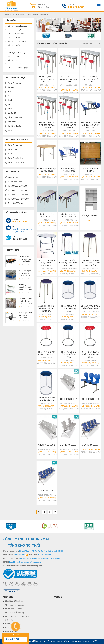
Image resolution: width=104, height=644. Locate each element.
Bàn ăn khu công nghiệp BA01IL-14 (69, 216)
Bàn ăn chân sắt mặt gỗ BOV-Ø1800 (47, 170)
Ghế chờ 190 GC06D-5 (47, 491)
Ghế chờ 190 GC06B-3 (69, 445)
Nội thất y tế (11, 60)
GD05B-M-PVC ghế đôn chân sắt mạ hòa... (69, 355)
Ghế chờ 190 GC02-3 (90, 399)
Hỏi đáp (8, 628)
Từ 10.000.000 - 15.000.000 (17, 199)
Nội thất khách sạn (14, 56)
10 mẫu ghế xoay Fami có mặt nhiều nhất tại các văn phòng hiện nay (25, 318)
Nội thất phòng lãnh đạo (16, 26)
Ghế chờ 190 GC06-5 (47, 445)
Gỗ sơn (10, 87)
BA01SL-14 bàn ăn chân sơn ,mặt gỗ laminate (90, 79)
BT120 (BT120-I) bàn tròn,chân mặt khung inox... (47, 263)
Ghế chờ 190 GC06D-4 (91, 445)
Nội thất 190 (12, 150)
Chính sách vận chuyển (15, 605)
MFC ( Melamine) (13, 83)
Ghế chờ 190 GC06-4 (69, 399)
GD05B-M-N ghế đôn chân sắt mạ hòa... (47, 353)
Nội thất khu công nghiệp (17, 68)
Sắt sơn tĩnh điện (14, 118)
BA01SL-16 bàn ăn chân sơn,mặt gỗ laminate (69, 125)
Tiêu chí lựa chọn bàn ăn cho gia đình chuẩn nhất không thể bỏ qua (25, 304)
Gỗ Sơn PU (11, 113)
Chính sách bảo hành (14, 609)
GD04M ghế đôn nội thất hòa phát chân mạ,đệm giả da (90, 263)
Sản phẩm (20, 15)
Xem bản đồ (12, 591)
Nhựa (9, 109)
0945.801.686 (20, 222)
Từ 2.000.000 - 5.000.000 (16, 190)
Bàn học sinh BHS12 (90, 216)
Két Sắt (9, 49)
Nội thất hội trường (14, 38)
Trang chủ (7, 15)
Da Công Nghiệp (13, 126)
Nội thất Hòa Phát (14, 145)
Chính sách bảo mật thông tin (17, 616)
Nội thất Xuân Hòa (14, 158)
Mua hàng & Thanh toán (15, 601)
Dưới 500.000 (12, 177)
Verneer (10, 92)
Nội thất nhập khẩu (15, 163)
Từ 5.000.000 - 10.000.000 (17, 195)
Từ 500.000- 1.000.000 (15, 182)
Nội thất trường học (14, 34)
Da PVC (10, 131)
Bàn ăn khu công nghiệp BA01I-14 (47, 216)
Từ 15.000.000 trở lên (15, 203)
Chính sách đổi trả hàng (15, 613)
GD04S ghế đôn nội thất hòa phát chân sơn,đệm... (47, 309)
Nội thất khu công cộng (16, 41)
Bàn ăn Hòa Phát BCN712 (90, 170)
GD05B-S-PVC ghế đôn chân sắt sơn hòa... (47, 399)
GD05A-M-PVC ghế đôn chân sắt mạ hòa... (69, 309)
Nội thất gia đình (13, 45)
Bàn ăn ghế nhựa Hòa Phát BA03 (69, 170)
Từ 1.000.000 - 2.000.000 (16, 186)
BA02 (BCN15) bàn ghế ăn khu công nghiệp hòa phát (90, 125)
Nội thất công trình (14, 64)
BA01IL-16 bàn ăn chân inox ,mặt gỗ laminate (69, 79)
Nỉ (8, 105)
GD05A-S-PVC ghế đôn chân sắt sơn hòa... (90, 307)
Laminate (11, 122)
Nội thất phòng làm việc (16, 30)
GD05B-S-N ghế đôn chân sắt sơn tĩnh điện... (91, 355)
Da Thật (10, 96)
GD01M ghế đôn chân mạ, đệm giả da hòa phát (69, 263)
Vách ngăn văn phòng (15, 53)
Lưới (9, 100)
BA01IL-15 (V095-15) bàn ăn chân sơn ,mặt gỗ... (47, 79)
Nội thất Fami (12, 154)
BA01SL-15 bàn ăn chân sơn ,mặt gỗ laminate (47, 125)
